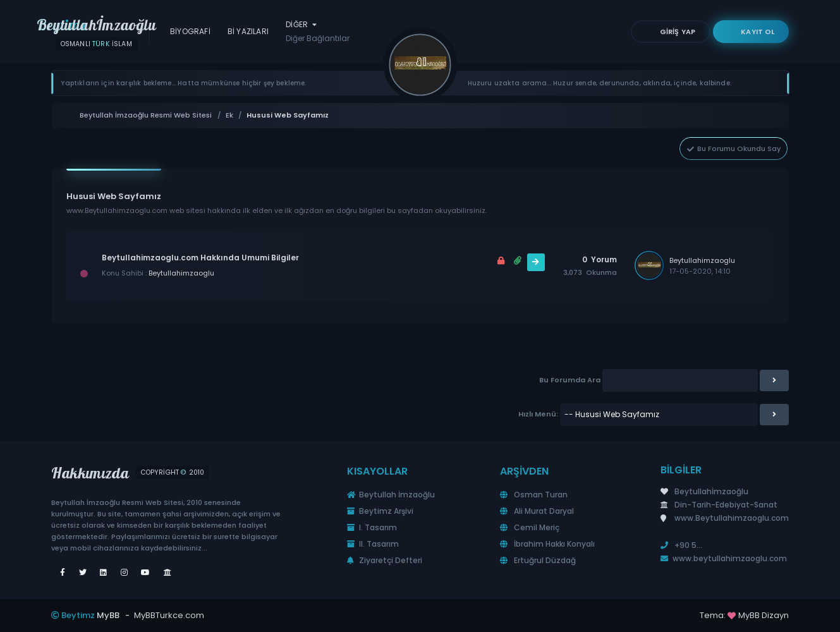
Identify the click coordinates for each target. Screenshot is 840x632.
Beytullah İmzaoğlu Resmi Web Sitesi (146, 115)
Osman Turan (534, 495)
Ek (229, 115)
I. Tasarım (372, 527)
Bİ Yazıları (248, 31)
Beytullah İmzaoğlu (391, 495)
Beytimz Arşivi (380, 511)
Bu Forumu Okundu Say (733, 149)
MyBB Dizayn (764, 615)
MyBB (108, 615)
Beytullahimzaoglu (181, 273)
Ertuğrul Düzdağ (538, 560)
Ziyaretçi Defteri (385, 560)
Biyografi (190, 31)
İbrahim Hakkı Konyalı (547, 544)
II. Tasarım (373, 544)
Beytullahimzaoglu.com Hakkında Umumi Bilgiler (200, 258)
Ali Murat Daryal (537, 511)
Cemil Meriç (530, 527)
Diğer (318, 32)
